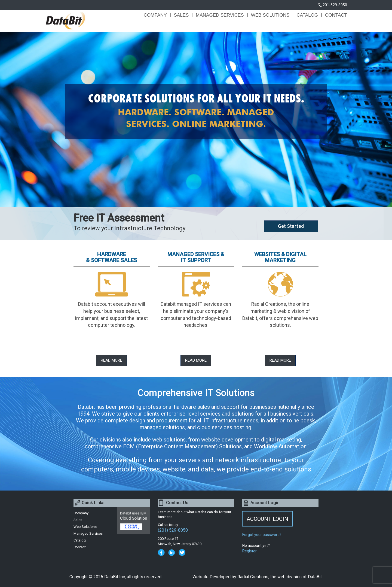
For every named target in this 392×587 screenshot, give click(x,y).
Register (249, 551)
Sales (181, 15)
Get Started (291, 226)
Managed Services (220, 15)
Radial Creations (253, 577)
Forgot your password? (262, 535)
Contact (336, 15)
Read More (111, 360)
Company (155, 15)
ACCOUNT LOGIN (267, 519)
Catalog (307, 15)
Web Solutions (270, 15)
